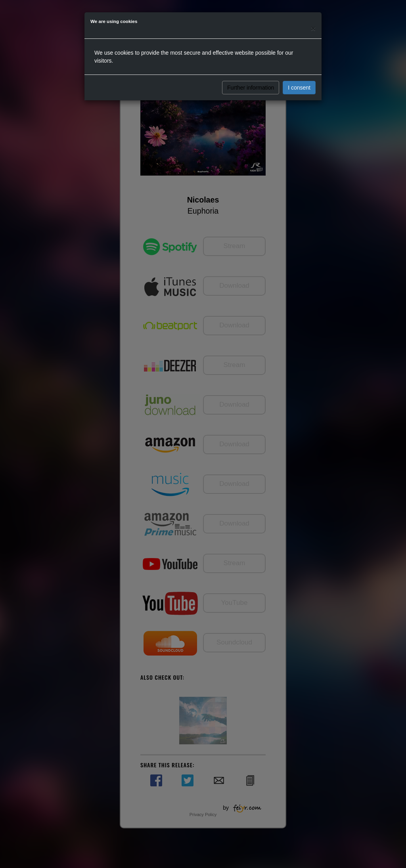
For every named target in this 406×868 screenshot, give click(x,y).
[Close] (313, 28)
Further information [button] (251, 88)
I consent (299, 88)
